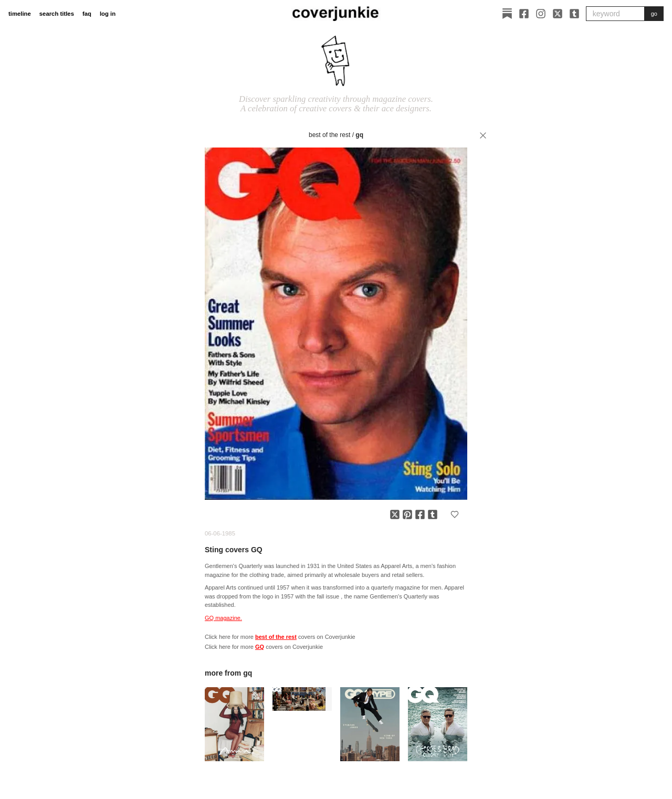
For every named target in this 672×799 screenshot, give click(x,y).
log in (108, 14)
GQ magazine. (223, 618)
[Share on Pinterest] (407, 514)
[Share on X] (395, 514)
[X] (558, 14)
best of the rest (329, 135)
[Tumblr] (574, 14)
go (654, 14)
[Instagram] (541, 14)
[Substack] (507, 14)
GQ (359, 135)
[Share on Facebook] (420, 514)
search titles (57, 14)
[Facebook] (524, 14)
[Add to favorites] (455, 514)
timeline (20, 14)
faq (87, 14)
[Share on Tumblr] (433, 514)
